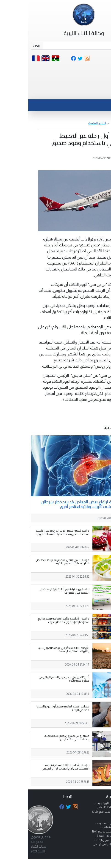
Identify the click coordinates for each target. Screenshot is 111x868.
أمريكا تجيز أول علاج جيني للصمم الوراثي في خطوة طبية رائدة (36, 679)
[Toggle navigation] (98, 93)
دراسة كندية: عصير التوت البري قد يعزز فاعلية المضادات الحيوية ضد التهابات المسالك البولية (34, 532)
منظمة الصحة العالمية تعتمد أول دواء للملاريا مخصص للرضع (35, 708)
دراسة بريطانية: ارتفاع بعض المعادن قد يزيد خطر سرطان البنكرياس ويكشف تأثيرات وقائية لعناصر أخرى (59, 504)
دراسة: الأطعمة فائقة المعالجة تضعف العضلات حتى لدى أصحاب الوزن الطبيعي (37, 767)
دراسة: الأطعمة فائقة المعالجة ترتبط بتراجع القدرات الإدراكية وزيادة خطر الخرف (35, 620)
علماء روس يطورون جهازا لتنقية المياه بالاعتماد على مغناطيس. (39, 738)
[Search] (62, 46)
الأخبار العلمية (69, 123)
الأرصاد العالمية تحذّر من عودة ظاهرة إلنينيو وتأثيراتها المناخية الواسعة (36, 650)
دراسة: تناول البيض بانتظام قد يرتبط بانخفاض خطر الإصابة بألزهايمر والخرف (34, 562)
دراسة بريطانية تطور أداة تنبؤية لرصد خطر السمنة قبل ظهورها (36, 591)
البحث (9, 46)
